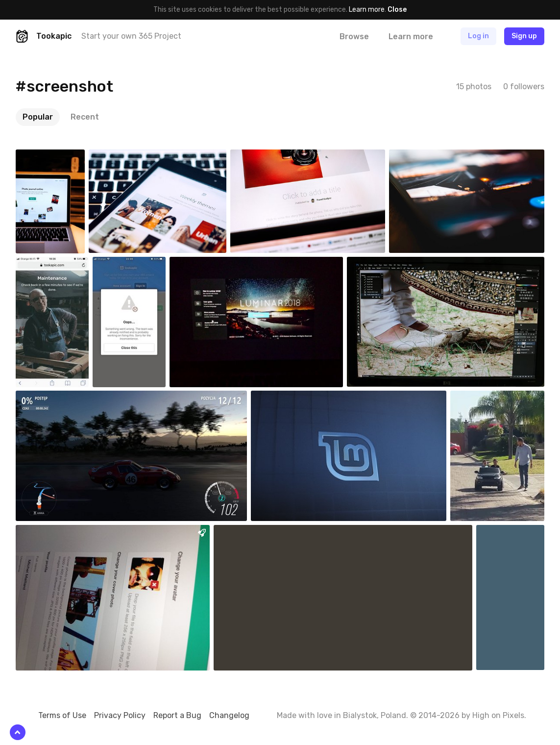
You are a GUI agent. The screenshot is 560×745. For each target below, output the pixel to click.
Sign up (524, 36)
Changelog (229, 715)
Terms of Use (62, 715)
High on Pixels (498, 715)
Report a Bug (177, 715)
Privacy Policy (120, 715)
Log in (478, 36)
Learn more (367, 10)
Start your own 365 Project (131, 36)
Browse (354, 37)
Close (397, 10)
